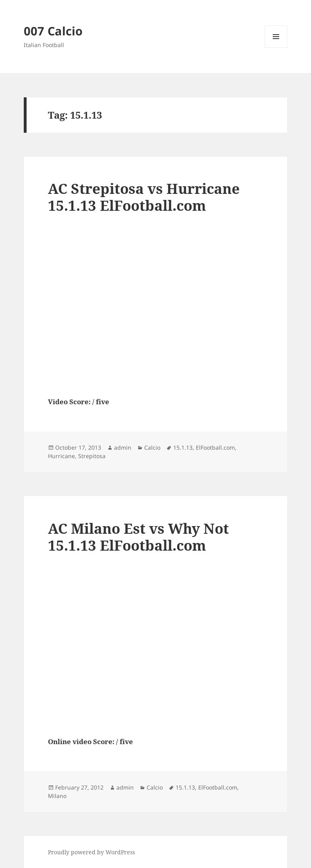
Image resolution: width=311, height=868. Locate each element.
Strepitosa (92, 456)
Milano (57, 796)
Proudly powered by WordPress (91, 852)
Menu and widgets (276, 48)
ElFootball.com (215, 447)
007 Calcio (53, 31)
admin (123, 447)
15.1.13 (183, 447)
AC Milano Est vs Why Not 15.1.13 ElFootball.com (138, 537)
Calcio (152, 447)
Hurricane (61, 456)
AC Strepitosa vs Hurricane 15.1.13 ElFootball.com (144, 197)
